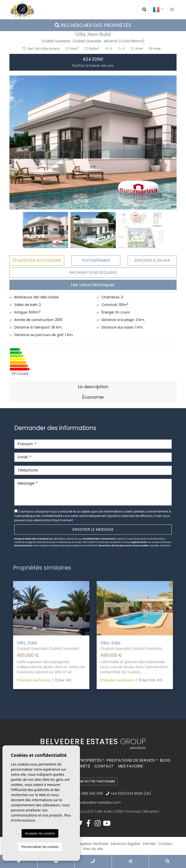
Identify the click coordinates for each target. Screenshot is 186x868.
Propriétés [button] (90, 760)
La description (93, 387)
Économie (93, 397)
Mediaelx (101, 844)
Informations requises (93, 273)
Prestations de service (131, 760)
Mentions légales (126, 844)
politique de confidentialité (43, 516)
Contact (104, 766)
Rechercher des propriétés (93, 25)
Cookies (165, 844)
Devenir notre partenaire (93, 781)
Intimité (149, 844)
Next (170, 143)
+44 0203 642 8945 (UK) (128, 793)
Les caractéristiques (93, 285)
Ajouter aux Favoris (33, 680)
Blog (165, 760)
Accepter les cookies (40, 833)
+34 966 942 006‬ (86, 793)
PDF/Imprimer (96, 260)
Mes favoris (130, 766)
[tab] (93, 285)
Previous (15, 143)
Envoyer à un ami (152, 260)
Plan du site (93, 849)
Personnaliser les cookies (40, 847)
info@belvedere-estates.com (95, 802)
